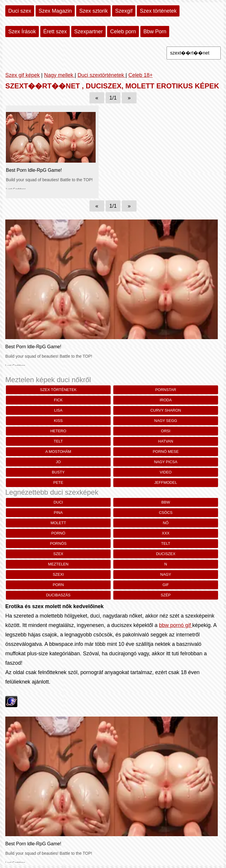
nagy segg (166, 421)
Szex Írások (22, 32)
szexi (58, 574)
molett (58, 523)
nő (166, 523)
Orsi (166, 431)
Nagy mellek (59, 75)
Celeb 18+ (141, 75)
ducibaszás (58, 595)
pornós (58, 543)
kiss (58, 421)
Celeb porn (123, 32)
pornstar (166, 390)
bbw (166, 502)
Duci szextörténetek (101, 75)
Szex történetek (158, 11)
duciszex (166, 554)
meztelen (58, 564)
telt (58, 441)
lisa (58, 410)
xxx (166, 533)
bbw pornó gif (176, 625)
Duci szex (20, 11)
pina (58, 513)
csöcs (166, 513)
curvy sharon (166, 410)
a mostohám (58, 452)
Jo (58, 462)
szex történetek (58, 390)
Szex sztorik (93, 11)
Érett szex (55, 32)
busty (58, 472)
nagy (166, 574)
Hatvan (166, 441)
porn (58, 585)
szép (166, 595)
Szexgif (124, 11)
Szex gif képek (23, 75)
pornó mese (166, 452)
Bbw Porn (155, 32)
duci (58, 502)
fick (58, 400)
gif (166, 585)
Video (166, 472)
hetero (58, 431)
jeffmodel (166, 482)
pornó (58, 533)
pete (58, 482)
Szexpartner (88, 32)
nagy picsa (166, 462)
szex (58, 554)
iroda (166, 400)
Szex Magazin (55, 11)
